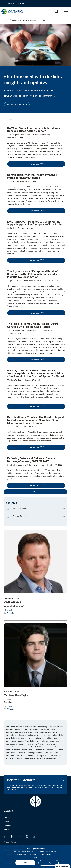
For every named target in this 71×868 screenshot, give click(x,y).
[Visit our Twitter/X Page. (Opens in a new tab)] (22, 836)
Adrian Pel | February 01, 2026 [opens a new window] (20, 228)
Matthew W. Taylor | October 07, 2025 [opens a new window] (23, 380)
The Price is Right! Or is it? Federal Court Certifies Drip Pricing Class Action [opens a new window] (32, 325)
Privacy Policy (10, 842)
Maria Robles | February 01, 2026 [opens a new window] (21, 182)
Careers (7, 825)
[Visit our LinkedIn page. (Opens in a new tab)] (15, 836)
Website (10, 613)
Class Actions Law (29, 20)
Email (9, 610)
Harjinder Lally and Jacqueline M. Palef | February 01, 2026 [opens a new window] (33, 281)
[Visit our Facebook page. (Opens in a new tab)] (8, 836)
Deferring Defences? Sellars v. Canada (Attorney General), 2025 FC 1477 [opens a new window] (31, 460)
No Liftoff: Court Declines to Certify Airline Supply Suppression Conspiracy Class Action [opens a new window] (35, 223)
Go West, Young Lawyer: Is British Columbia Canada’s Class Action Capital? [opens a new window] (34, 129)
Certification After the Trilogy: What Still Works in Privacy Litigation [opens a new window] (32, 176)
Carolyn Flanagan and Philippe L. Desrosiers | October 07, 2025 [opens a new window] (35, 465)
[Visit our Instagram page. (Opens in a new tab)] (30, 836)
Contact (7, 821)
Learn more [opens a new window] (36, 164)
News (6, 830)
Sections (16, 20)
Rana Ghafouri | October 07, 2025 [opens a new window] (22, 427)
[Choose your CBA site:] (35, 3)
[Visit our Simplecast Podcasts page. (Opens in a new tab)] (36, 836)
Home (6, 20)
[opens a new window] (36, 150)
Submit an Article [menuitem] (17, 105)
